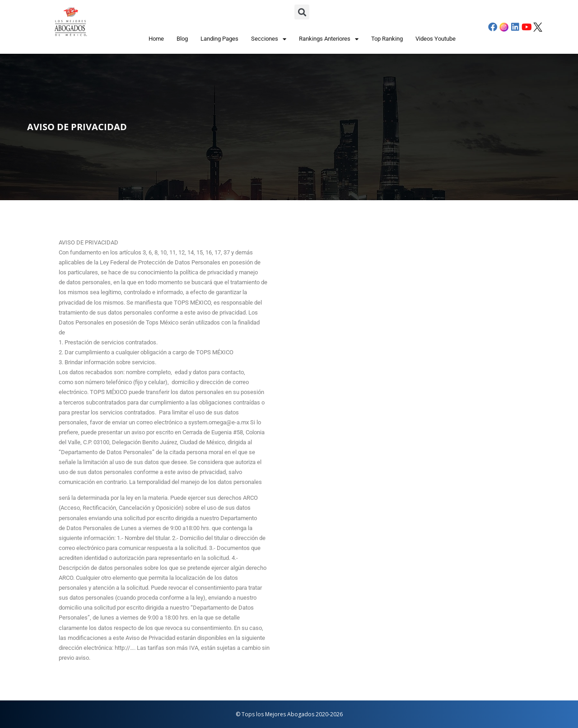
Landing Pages (219, 39)
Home (156, 39)
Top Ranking (387, 39)
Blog (182, 39)
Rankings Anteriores (329, 39)
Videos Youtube (436, 39)
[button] (302, 12)
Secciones (269, 39)
